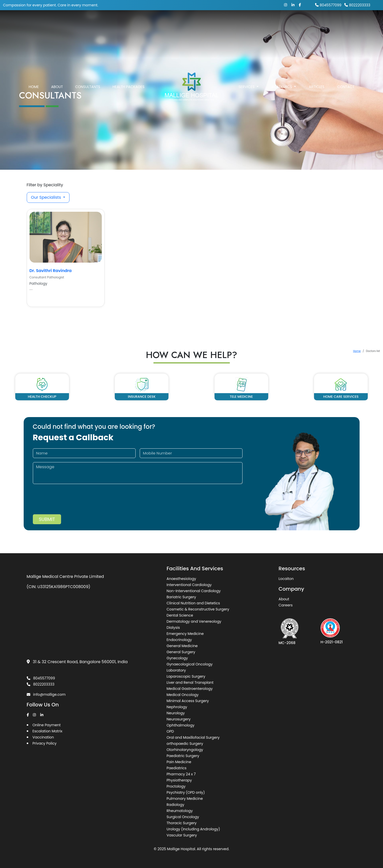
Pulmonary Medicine (185, 799)
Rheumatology (180, 811)
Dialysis (173, 628)
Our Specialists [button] (47, 197)
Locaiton (286, 579)
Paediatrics (177, 768)
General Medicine (182, 646)
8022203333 (357, 5)
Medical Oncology (183, 695)
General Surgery (181, 652)
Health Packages (129, 87)
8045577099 (328, 5)
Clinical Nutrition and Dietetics (193, 603)
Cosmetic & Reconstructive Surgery (198, 609)
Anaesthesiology (181, 579)
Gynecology (177, 658)
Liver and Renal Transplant (190, 682)
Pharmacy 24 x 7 (181, 774)
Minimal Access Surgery (188, 701)
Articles (317, 87)
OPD (170, 731)
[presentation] (72, 504)
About (57, 87)
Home (34, 87)
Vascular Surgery (182, 835)
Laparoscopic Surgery (186, 676)
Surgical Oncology (183, 817)
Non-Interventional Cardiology (194, 591)
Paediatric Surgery (183, 756)
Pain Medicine (179, 762)
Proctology (176, 786)
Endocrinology (179, 640)
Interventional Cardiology (189, 585)
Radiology (176, 805)
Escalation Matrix (48, 731)
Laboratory (176, 670)
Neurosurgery (179, 719)
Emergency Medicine (185, 634)
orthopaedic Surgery (185, 744)
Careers (286, 605)
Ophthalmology (181, 725)
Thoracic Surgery (182, 823)
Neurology (176, 713)
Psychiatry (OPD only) (186, 792)
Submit (47, 519)
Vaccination (43, 737)
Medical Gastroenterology (190, 689)
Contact (346, 87)
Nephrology (177, 707)
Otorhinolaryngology (185, 750)
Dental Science (180, 615)
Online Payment (47, 725)
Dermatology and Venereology (194, 621)
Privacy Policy (45, 743)
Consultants (88, 87)
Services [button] (247, 87)
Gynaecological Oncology (190, 664)
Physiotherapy (179, 780)
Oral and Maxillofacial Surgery (193, 737)
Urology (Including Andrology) (193, 829)
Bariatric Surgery (181, 597)
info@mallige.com (46, 694)
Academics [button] (282, 87)
